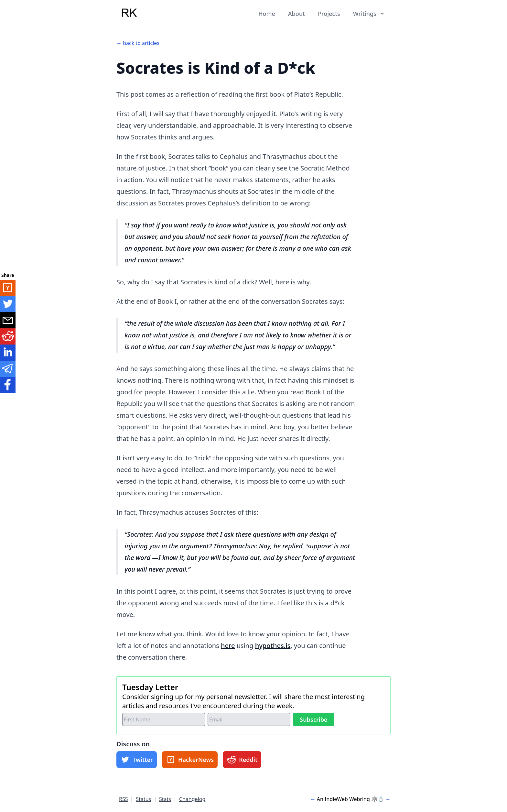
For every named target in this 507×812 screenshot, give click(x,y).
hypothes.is (273, 646)
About (297, 14)
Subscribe (313, 719)
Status (143, 799)
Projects (329, 14)
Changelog (192, 799)
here (228, 646)
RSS (124, 799)
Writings (369, 14)
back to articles (141, 43)
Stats (165, 799)
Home (267, 14)
